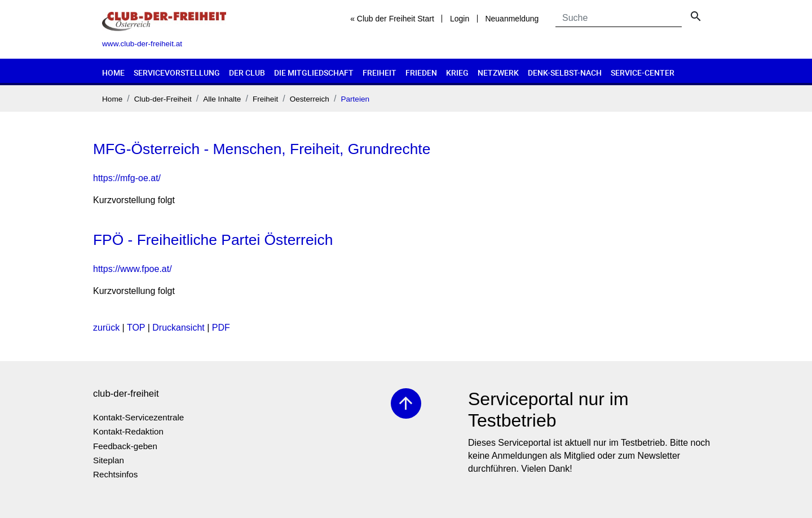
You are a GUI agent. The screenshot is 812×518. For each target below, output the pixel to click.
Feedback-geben (125, 446)
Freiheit (379, 73)
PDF (221, 328)
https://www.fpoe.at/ (133, 269)
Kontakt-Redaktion (128, 431)
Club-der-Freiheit (163, 99)
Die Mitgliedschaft (314, 73)
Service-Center (643, 73)
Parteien (355, 99)
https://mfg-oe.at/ (127, 178)
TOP (136, 328)
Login (460, 19)
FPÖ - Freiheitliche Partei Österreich (213, 240)
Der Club (247, 73)
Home (113, 73)
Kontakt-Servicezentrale (138, 417)
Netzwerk (498, 73)
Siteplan (109, 460)
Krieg (457, 73)
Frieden (421, 73)
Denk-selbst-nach (565, 73)
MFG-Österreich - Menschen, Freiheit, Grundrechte (262, 149)
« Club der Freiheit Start (392, 19)
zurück (106, 328)
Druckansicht (178, 328)
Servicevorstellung (177, 73)
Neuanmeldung (512, 19)
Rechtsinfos (115, 474)
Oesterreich (310, 99)
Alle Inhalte (222, 99)
